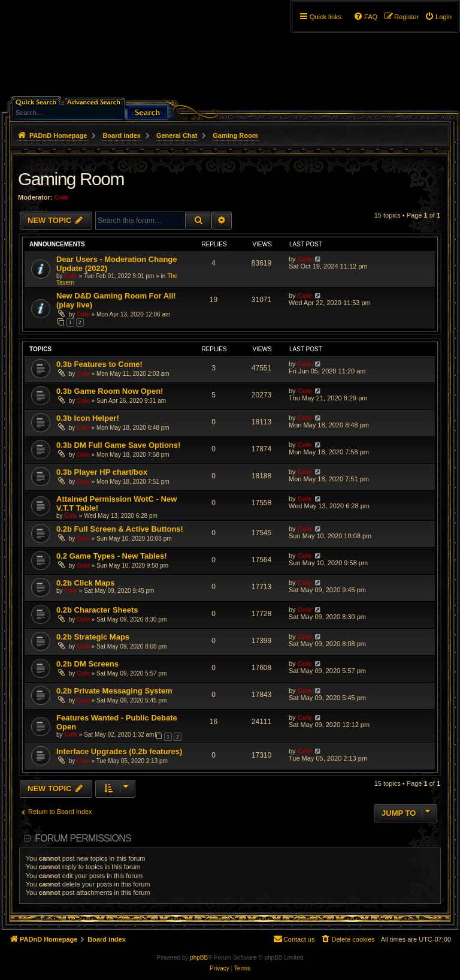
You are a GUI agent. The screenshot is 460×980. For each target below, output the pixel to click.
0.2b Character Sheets (97, 610)
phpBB (199, 958)
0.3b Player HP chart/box (102, 472)
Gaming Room (71, 179)
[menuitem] (438, 17)
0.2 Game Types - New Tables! (111, 556)
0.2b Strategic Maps (93, 637)
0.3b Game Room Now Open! (110, 391)
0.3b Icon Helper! (88, 418)
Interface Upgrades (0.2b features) (119, 751)
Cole (62, 197)
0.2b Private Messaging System (114, 691)
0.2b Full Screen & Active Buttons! (120, 529)
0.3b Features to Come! (99, 364)
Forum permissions (83, 838)
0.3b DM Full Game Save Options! (118, 445)
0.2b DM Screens (87, 664)
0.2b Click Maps (86, 583)
